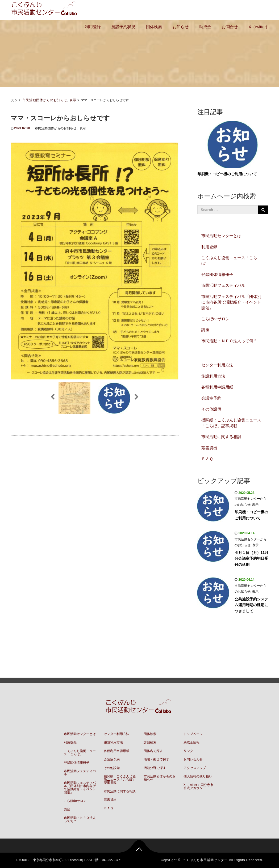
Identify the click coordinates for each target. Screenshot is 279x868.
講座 (205, 330)
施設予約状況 (123, 27)
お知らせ (181, 27)
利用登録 (93, 27)
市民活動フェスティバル (223, 285)
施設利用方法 (213, 376)
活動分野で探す (155, 768)
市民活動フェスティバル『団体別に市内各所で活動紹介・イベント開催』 (231, 302)
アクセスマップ (195, 768)
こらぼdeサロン (216, 319)
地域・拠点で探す (156, 759)
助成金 (205, 27)
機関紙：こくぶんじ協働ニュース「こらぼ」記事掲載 (231, 423)
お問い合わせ (193, 759)
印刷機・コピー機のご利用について (227, 174)
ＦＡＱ (207, 459)
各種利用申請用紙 (217, 387)
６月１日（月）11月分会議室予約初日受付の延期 (252, 559)
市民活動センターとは (221, 236)
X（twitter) (258, 27)
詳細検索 (150, 742)
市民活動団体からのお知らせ (45, 100)
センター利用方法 (217, 365)
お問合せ (230, 27)
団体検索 (154, 27)
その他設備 (211, 409)
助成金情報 (191, 742)
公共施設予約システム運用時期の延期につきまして (251, 605)
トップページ (193, 734)
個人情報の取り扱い (198, 776)
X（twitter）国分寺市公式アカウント (198, 786)
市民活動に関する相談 (221, 437)
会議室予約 (211, 398)
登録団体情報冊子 (217, 274)
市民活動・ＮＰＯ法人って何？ (229, 341)
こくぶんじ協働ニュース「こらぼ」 (229, 260)
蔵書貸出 (209, 448)
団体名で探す (153, 751)
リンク (188, 751)
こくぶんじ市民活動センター (205, 860)
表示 (73, 100)
